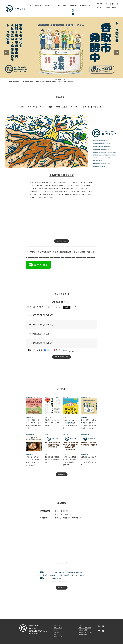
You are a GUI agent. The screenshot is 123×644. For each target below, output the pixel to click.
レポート (86, 107)
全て (23, 107)
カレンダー (62, 5)
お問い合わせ (85, 5)
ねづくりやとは (35, 5)
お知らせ (48, 5)
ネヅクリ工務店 (61, 107)
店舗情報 (73, 5)
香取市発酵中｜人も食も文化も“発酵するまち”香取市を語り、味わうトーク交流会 (41, 81)
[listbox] (62, 52)
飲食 (50, 107)
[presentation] (6, 52)
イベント (64, 79)
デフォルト (97, 107)
